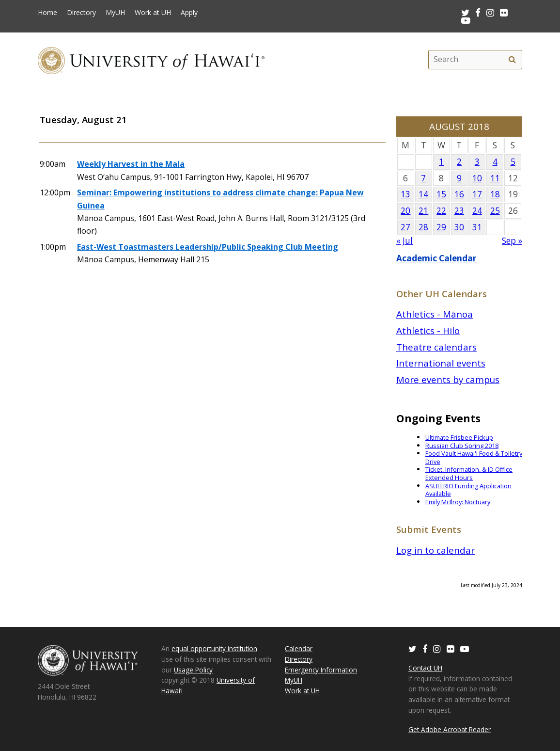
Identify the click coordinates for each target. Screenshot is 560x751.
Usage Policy (193, 670)
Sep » (512, 241)
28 (423, 227)
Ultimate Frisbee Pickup (459, 437)
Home (47, 13)
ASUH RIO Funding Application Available (468, 490)
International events (441, 363)
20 (405, 211)
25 (495, 211)
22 (441, 211)
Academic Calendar (436, 258)
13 (405, 194)
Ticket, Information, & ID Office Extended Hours (469, 473)
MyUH (115, 13)
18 (495, 194)
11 (495, 178)
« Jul (404, 241)
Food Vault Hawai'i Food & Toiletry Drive (474, 457)
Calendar (299, 648)
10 (477, 178)
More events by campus (448, 379)
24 (477, 211)
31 (477, 227)
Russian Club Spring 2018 (462, 446)
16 (459, 194)
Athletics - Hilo (428, 330)
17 (477, 194)
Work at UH (153, 13)
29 (441, 227)
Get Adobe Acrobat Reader (450, 729)
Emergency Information (321, 670)
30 (459, 227)
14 (423, 194)
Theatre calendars (436, 347)
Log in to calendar (436, 550)
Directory (81, 13)
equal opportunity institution (214, 648)
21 (423, 211)
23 (459, 211)
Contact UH (425, 668)
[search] (512, 60)
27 (405, 227)
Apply (189, 13)
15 (441, 194)
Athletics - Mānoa (435, 314)
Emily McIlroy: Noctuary (458, 502)
